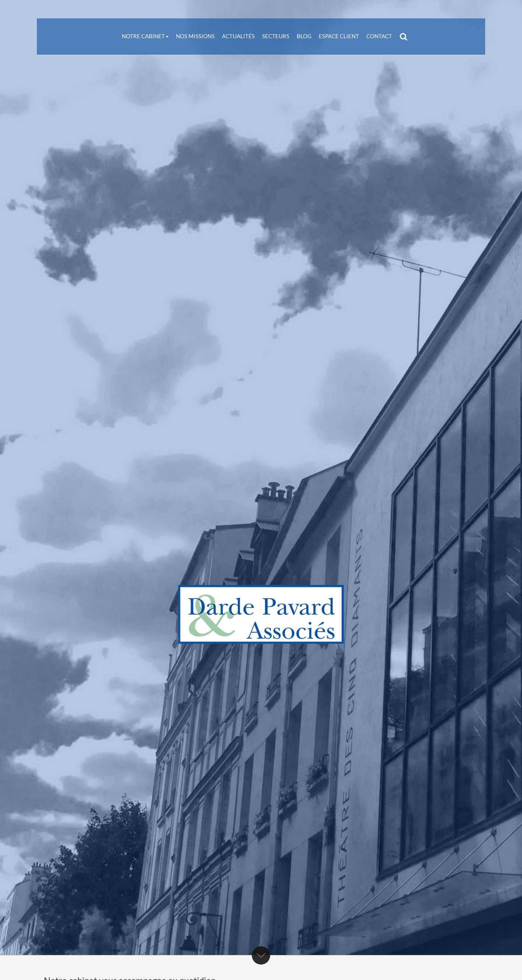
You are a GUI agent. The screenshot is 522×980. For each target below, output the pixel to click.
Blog (304, 36)
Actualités (238, 36)
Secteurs (276, 36)
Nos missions (195, 36)
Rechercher (405, 36)
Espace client (339, 36)
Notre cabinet (145, 36)
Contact (379, 36)
